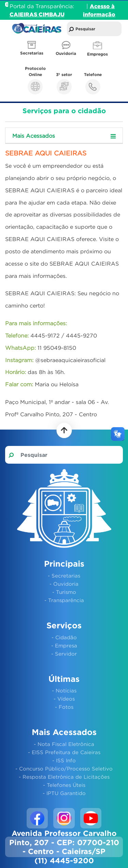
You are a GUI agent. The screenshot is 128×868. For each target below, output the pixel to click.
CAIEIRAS (24, 14)
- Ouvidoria (64, 584)
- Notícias (64, 690)
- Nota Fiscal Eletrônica (64, 744)
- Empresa (64, 645)
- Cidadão (64, 637)
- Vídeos (64, 699)
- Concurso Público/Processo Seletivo (64, 768)
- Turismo (64, 592)
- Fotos (64, 707)
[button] (32, 49)
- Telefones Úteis (64, 785)
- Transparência (64, 600)
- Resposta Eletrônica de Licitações (64, 777)
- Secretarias (64, 575)
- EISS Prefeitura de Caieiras (64, 752)
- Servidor (64, 654)
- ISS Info (64, 760)
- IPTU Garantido (64, 793)
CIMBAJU (52, 14)
